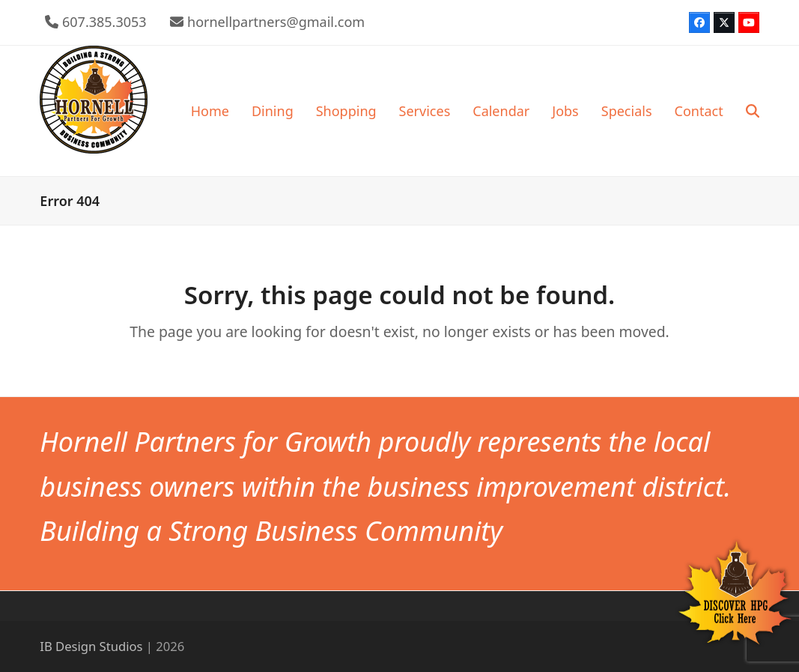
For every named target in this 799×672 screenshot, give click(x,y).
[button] (753, 111)
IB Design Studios (91, 646)
